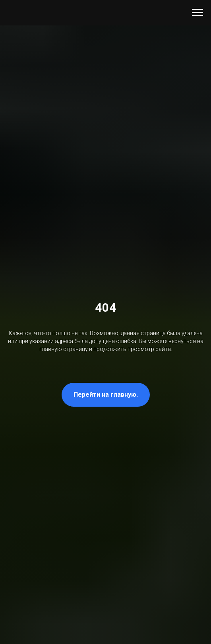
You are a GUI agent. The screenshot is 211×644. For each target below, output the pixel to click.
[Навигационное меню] (197, 13)
